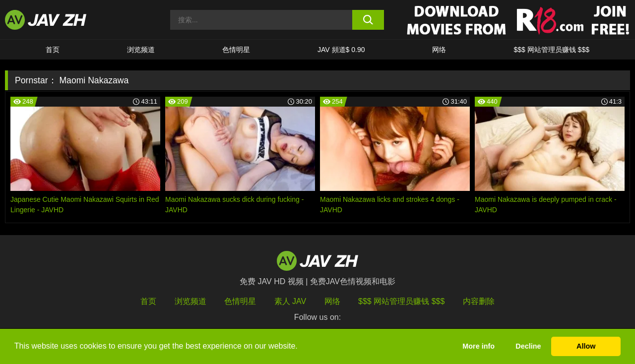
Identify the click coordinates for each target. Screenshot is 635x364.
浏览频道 (141, 50)
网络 (439, 50)
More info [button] (478, 346)
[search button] (368, 20)
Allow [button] (586, 346)
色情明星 (236, 50)
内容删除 (479, 301)
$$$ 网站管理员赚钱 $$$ (551, 50)
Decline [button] (528, 346)
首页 (53, 50)
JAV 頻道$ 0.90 (341, 50)
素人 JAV (290, 301)
